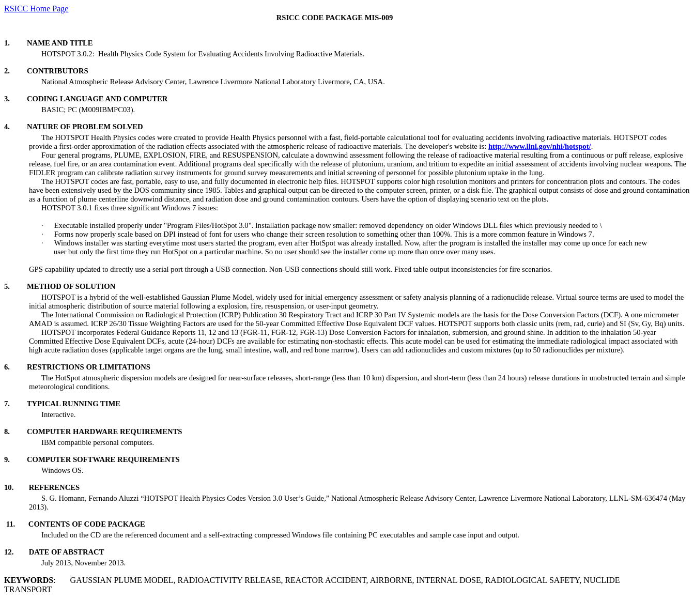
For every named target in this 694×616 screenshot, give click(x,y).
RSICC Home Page (36, 9)
